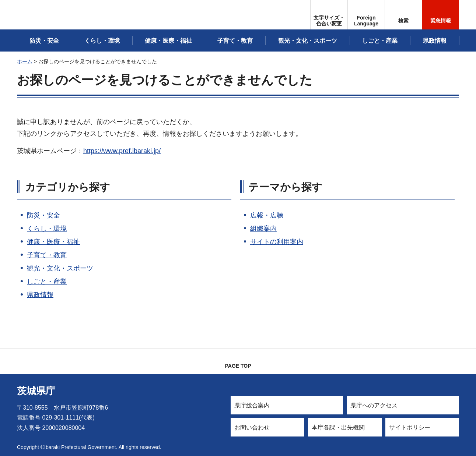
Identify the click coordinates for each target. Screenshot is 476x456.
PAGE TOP (238, 366)
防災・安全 (43, 215)
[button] (366, 15)
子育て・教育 (47, 255)
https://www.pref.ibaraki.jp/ (122, 151)
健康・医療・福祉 (53, 242)
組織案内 (263, 229)
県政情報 (40, 295)
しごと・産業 (47, 282)
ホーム (25, 61)
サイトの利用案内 (277, 242)
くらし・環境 (47, 229)
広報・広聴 (267, 215)
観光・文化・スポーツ (60, 268)
